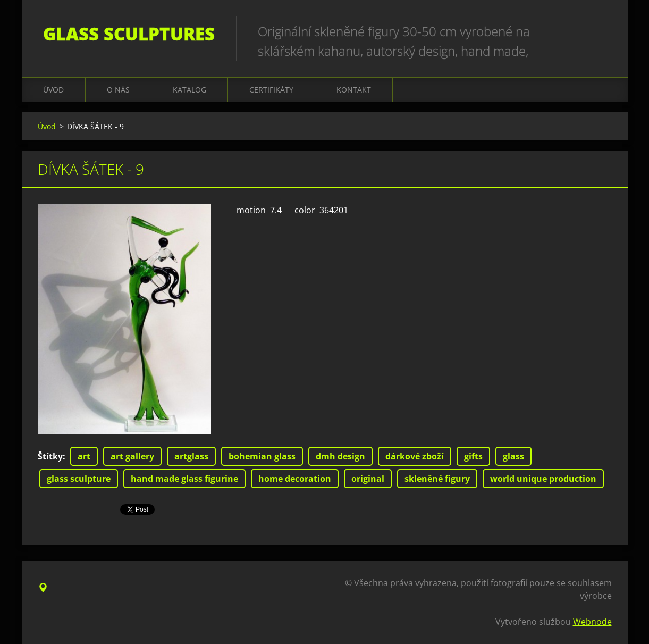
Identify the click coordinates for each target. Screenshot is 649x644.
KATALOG (189, 90)
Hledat (600, 31)
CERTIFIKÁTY (271, 90)
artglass (191, 456)
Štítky (50, 456)
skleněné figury (437, 479)
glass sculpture (79, 479)
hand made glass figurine (184, 479)
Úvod (53, 90)
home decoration (295, 479)
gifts (473, 456)
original (368, 479)
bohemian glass (262, 456)
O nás (118, 90)
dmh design (340, 456)
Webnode (592, 622)
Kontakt (354, 90)
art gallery (132, 456)
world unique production (543, 479)
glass (513, 456)
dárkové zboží (415, 456)
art (84, 456)
